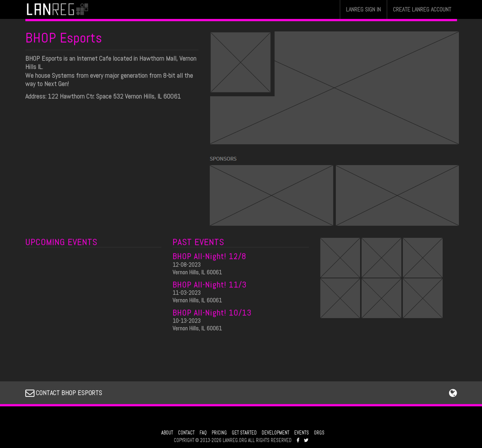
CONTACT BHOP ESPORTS (64, 393)
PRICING (219, 433)
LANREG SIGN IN (363, 9)
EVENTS (302, 433)
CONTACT (186, 433)
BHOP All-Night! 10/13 (212, 312)
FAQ (203, 433)
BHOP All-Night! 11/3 (210, 284)
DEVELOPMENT (275, 433)
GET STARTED (244, 433)
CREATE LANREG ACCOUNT (422, 9)
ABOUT (167, 433)
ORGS (319, 433)
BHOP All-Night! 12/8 (210, 256)
